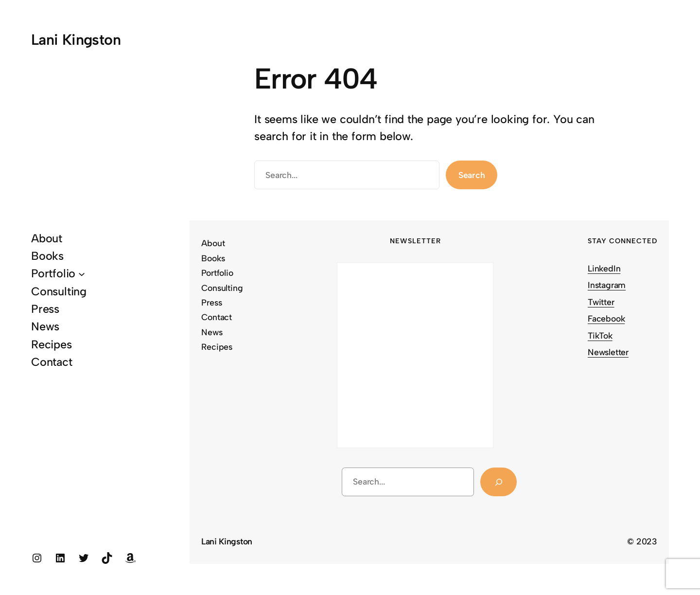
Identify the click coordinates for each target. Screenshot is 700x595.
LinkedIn (604, 268)
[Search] (499, 482)
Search (472, 175)
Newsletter (608, 352)
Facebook (606, 318)
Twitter (601, 302)
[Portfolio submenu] (82, 274)
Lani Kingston (76, 40)
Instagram (607, 285)
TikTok (600, 335)
